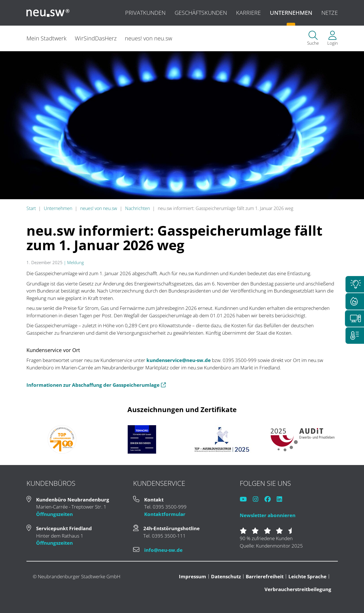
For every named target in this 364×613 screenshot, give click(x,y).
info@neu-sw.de (163, 550)
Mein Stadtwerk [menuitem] (46, 38)
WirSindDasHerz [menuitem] (96, 38)
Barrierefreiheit (265, 576)
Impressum (193, 576)
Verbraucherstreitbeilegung (298, 589)
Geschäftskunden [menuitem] (201, 13)
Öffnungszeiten (54, 514)
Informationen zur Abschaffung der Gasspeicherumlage (96, 385)
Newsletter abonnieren (268, 515)
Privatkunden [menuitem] (145, 13)
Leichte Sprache (307, 576)
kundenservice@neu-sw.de (179, 360)
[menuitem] (313, 39)
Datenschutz (226, 576)
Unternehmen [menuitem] (291, 13)
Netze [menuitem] (330, 13)
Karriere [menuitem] (248, 13)
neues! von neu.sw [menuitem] (149, 38)
